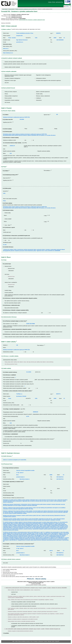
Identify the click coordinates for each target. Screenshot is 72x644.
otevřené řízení (14, 592)
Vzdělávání (39, 98)
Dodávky (41, 129)
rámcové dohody (11, 9)
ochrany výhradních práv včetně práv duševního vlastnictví (24, 606)
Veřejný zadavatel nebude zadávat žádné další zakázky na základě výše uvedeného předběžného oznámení (28, 337)
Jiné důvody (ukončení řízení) (11, 364)
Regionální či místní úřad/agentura (43, 75)
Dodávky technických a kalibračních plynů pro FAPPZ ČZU (26, 9)
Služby (56, 129)
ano (25, 140)
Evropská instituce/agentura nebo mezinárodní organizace (48, 80)
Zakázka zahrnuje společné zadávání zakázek (14, 62)
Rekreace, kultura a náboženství (43, 96)
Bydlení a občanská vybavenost (43, 92)
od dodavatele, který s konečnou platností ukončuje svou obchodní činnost (27, 623)
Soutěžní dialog (8, 290)
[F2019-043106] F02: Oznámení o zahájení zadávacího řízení (32, 20)
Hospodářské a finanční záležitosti (12, 100)
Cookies (46, 641)
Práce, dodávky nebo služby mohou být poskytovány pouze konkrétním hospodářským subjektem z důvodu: (31, 600)
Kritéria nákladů (8, 219)
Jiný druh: (7, 83)
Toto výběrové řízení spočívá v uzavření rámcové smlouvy (17, 301)
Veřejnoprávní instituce (41, 78)
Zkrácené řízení (11, 268)
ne (33, 140)
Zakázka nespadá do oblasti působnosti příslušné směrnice (20, 631)
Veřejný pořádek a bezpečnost (11, 96)
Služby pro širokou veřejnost (11, 92)
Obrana (6, 94)
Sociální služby (39, 94)
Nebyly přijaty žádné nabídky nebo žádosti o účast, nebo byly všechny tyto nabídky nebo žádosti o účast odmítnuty (29, 362)
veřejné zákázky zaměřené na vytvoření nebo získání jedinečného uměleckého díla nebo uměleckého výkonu (35, 604)
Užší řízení (7, 274)
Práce (26, 129)
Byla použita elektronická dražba (11, 308)
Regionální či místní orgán (10, 80)
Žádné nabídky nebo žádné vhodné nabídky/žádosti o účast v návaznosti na (24, 590)
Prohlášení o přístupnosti (38, 641)
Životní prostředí (8, 98)
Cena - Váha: (8, 225)
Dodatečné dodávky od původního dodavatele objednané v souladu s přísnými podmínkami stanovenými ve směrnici (33, 612)
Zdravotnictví (39, 100)
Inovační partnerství (9, 293)
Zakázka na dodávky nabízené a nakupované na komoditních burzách (23, 619)
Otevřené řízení (8, 266)
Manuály (50, 641)
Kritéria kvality (8, 213)
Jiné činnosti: (7, 102)
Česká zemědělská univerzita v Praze (9, 4)
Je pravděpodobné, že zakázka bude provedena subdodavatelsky (18, 437)
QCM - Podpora (55, 641)
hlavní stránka (5, 9)
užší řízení (14, 594)
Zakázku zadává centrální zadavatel (12, 67)
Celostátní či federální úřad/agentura (12, 78)
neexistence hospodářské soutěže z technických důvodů (23, 602)
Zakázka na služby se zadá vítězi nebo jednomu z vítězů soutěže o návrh (23, 617)
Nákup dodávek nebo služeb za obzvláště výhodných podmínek (21, 621)
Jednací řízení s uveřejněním (11, 282)
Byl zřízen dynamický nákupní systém (13, 303)
